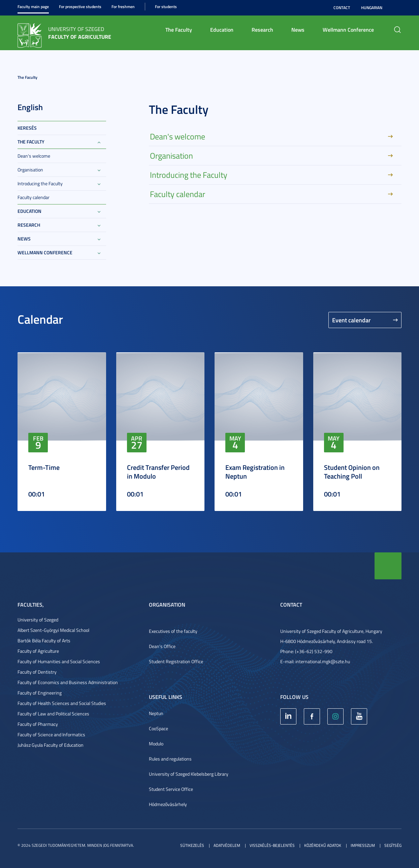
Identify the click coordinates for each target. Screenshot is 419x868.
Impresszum (363, 845)
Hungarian (372, 8)
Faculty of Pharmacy (38, 724)
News (298, 29)
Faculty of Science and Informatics (51, 734)
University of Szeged (38, 620)
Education (222, 29)
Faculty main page (33, 7)
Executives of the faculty (173, 631)
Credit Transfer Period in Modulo (158, 472)
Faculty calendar (34, 197)
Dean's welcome (34, 156)
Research (262, 29)
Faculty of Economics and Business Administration (68, 682)
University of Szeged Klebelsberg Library (189, 774)
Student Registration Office (176, 661)
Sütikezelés (192, 845)
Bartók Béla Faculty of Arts (44, 640)
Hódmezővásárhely (168, 804)
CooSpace (158, 728)
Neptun (156, 713)
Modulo (156, 744)
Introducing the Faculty (40, 183)
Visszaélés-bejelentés (272, 845)
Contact (342, 8)
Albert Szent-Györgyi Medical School (53, 630)
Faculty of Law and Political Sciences (53, 714)
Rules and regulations (170, 759)
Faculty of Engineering (40, 693)
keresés (27, 128)
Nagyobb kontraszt (397, 8)
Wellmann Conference (348, 29)
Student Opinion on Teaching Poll (352, 472)
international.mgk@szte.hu (323, 661)
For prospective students (80, 7)
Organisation (30, 170)
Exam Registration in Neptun (255, 472)
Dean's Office (162, 646)
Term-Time (44, 467)
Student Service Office (171, 789)
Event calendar (351, 320)
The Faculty (179, 29)
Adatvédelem (227, 845)
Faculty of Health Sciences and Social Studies (62, 703)
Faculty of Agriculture (38, 651)
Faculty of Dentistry (37, 672)
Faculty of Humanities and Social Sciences (59, 661)
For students (166, 7)
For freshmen (123, 7)
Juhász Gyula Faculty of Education (51, 745)
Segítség (393, 845)
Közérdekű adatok (323, 845)
